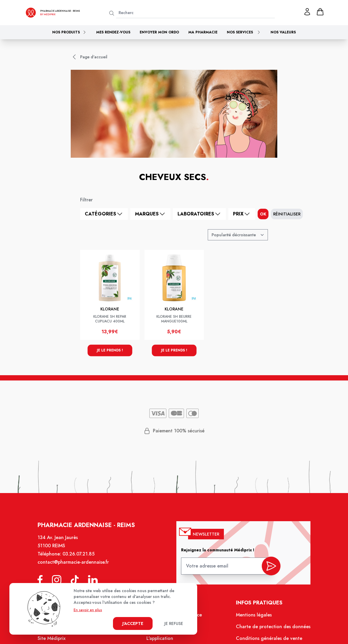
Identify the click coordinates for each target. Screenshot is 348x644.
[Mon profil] (307, 12)
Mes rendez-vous (113, 32)
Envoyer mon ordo (159, 32)
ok (263, 214)
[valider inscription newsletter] (268, 569)
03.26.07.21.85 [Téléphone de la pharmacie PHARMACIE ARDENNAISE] (82, 558)
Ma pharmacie (203, 32)
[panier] (320, 12)
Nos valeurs (283, 32)
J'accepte (133, 623)
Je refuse (174, 623)
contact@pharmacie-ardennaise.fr (76, 566)
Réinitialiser (287, 214)
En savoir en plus (88, 610)
